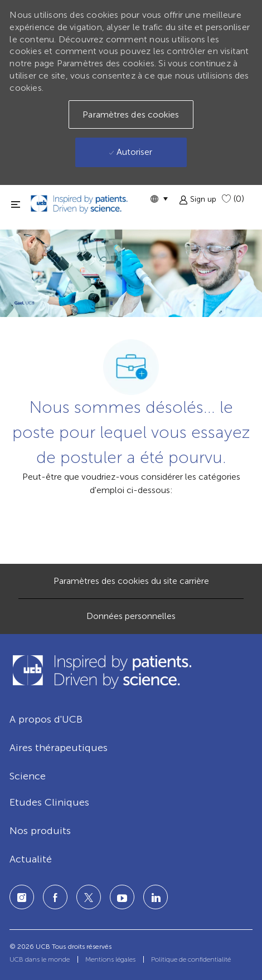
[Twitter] (89, 897)
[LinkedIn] (122, 897)
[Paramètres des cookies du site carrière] (131, 581)
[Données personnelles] (131, 616)
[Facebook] (55, 897)
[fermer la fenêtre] (16, 204)
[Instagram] (22, 897)
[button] (159, 199)
